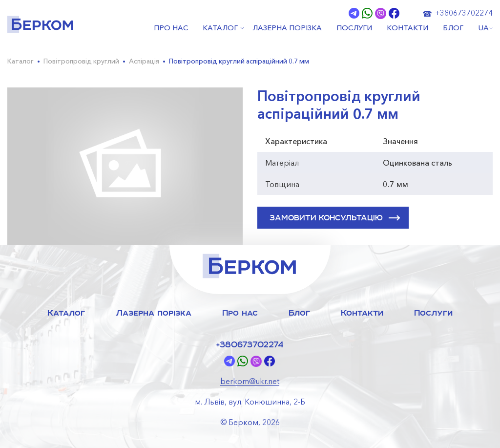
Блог (299, 312)
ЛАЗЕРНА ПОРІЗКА (287, 28)
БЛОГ (453, 28)
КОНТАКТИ (407, 28)
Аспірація (144, 61)
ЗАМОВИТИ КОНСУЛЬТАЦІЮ (334, 218)
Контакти (362, 312)
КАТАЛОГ (220, 28)
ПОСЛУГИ (354, 28)
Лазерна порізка (154, 312)
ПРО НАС (171, 28)
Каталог (21, 61)
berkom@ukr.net (250, 381)
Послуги (433, 312)
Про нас (240, 312)
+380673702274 (464, 13)
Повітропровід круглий (81, 61)
